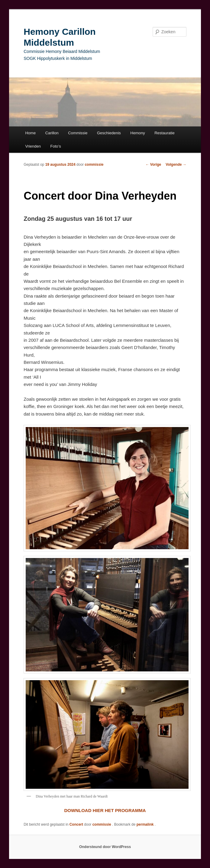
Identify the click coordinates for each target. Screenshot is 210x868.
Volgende (176, 165)
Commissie (78, 133)
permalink (146, 824)
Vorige (153, 165)
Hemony (137, 133)
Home (30, 133)
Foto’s (56, 146)
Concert (76, 824)
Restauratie (164, 133)
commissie (94, 165)
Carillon (52, 133)
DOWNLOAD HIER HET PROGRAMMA (105, 810)
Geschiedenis (109, 133)
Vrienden (33, 146)
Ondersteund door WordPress (105, 847)
